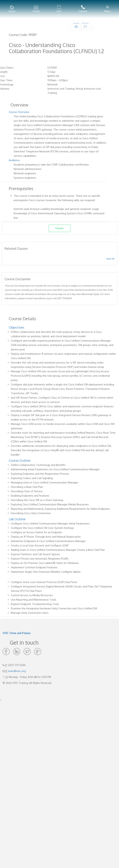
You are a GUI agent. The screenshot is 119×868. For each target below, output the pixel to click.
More (107, 9)
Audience (14, 160)
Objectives (17, 327)
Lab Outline (17, 519)
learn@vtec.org (17, 671)
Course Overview (19, 112)
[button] (59, 9)
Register (59, 228)
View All (110, 259)
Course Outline (20, 460)
